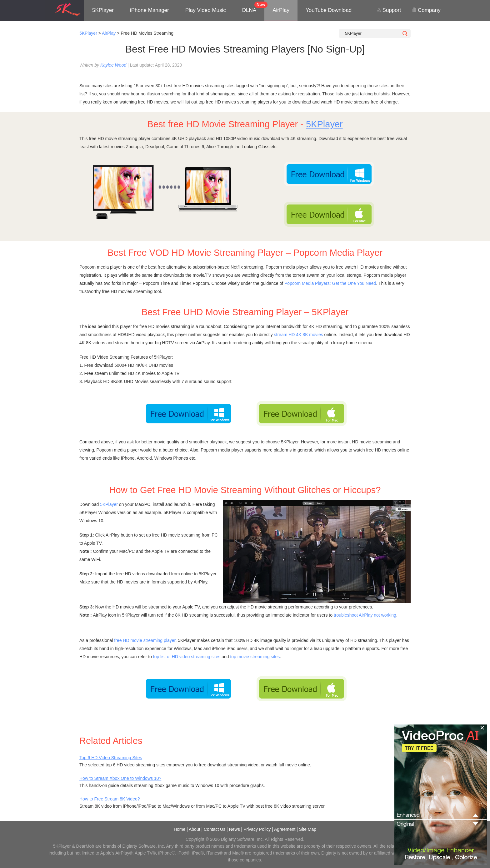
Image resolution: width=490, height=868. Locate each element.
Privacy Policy (257, 829)
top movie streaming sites (255, 657)
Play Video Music (206, 10)
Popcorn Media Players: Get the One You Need (330, 283)
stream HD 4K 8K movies (299, 335)
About (195, 829)
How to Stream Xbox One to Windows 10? (120, 778)
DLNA (249, 10)
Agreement (285, 829)
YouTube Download (329, 10)
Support (389, 10)
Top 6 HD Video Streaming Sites (111, 758)
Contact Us (215, 829)
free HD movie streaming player (145, 640)
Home (180, 829)
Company (426, 10)
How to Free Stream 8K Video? (110, 799)
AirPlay (281, 10)
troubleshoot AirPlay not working (365, 615)
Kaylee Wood (113, 65)
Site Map (308, 829)
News (235, 829)
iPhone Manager (150, 10)
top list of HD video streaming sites (187, 657)
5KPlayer (103, 10)
